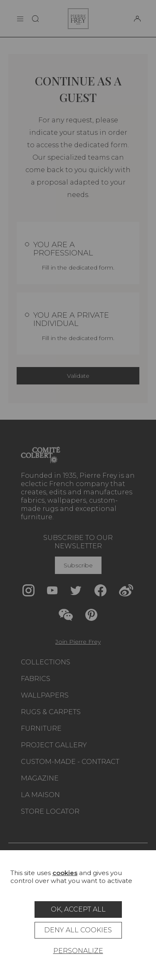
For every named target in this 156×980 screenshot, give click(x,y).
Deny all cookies (78, 930)
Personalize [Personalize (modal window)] (78, 951)
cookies (65, 873)
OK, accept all (78, 909)
